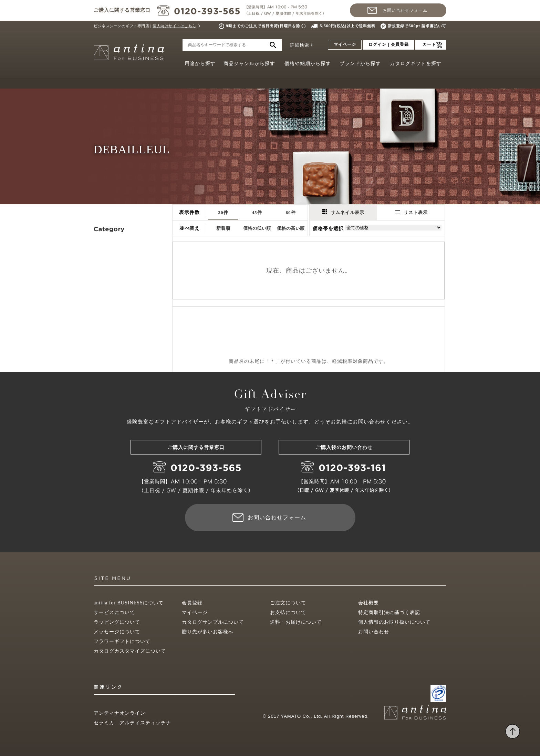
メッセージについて (117, 632)
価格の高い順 (291, 228)
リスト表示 (411, 212)
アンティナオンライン (120, 713)
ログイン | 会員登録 (389, 44)
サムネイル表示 (343, 212)
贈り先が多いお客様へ (208, 632)
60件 (291, 212)
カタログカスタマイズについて (130, 651)
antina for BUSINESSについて (129, 603)
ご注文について (288, 603)
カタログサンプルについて (213, 622)
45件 (257, 212)
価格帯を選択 (328, 229)
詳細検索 (300, 45)
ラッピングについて (117, 622)
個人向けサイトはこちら (174, 26)
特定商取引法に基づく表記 (389, 612)
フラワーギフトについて (122, 641)
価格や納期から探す (308, 64)
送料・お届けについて (296, 622)
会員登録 (192, 603)
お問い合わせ (374, 632)
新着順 (223, 228)
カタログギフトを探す (416, 64)
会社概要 (368, 603)
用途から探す (200, 64)
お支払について (288, 612)
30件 (223, 212)
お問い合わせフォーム (405, 10)
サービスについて (114, 612)
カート (429, 44)
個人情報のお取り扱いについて (394, 622)
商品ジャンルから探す (249, 64)
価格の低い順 (257, 228)
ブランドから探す (360, 64)
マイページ (345, 44)
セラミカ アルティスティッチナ (132, 723)
